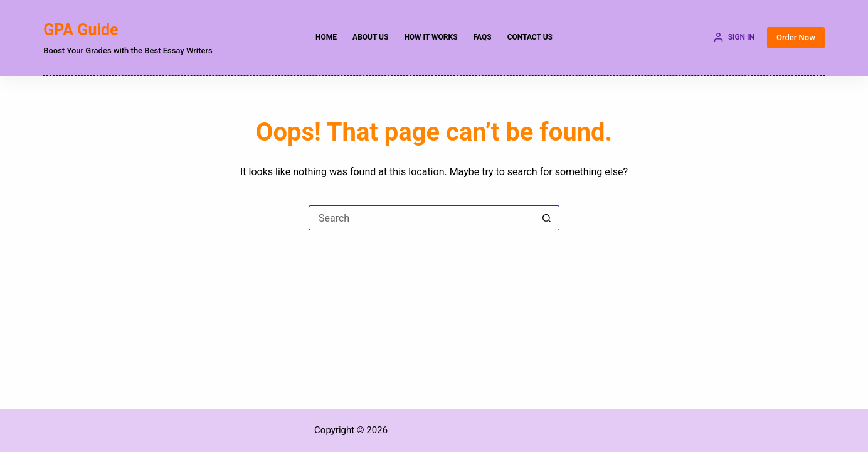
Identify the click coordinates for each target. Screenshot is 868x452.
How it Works (431, 37)
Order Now (796, 37)
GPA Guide (81, 30)
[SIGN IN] (734, 38)
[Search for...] (421, 218)
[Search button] (547, 218)
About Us (370, 37)
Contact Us (530, 37)
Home (326, 37)
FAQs (483, 37)
